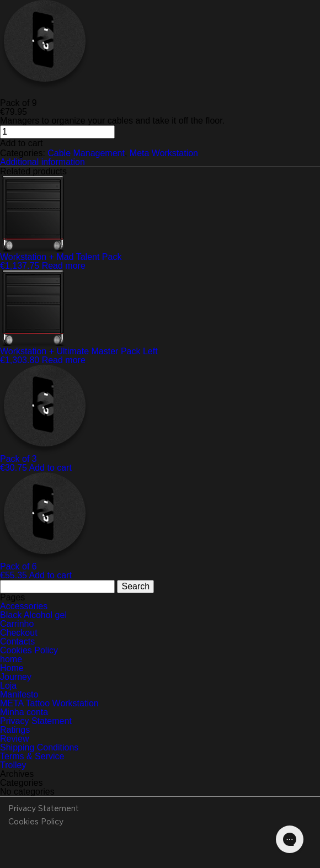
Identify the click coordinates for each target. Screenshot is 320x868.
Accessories (24, 606)
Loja (8, 686)
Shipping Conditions (39, 747)
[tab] (160, 162)
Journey (16, 677)
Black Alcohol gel (33, 615)
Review (14, 739)
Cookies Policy (29, 650)
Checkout (19, 633)
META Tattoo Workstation (49, 703)
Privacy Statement (36, 721)
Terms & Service (32, 756)
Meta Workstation (164, 153)
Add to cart (21, 143)
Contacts (17, 641)
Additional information (42, 162)
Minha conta (24, 712)
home (11, 659)
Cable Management (86, 153)
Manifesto (19, 694)
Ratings (15, 730)
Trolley (13, 765)
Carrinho (17, 624)
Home (12, 668)
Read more (64, 266)
